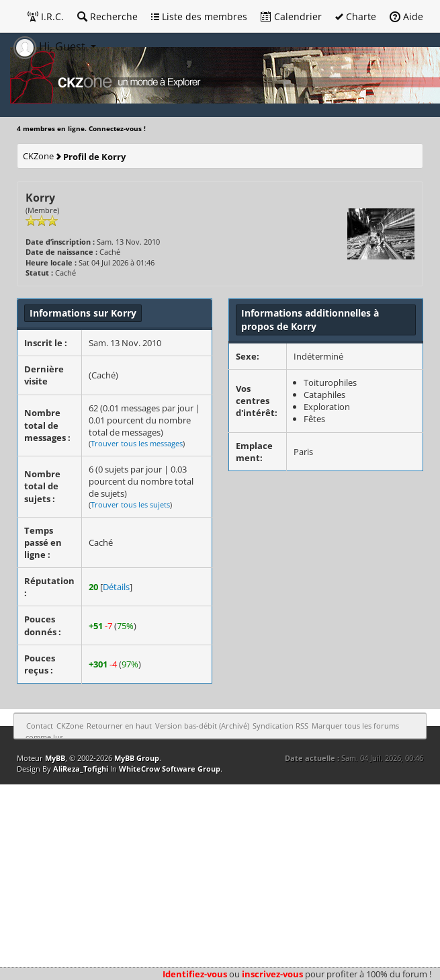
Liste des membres (199, 16)
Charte (356, 16)
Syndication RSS (280, 726)
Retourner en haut (119, 726)
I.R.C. (46, 16)
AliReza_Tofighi (81, 769)
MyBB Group (137, 758)
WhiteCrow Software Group (170, 769)
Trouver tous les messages (137, 443)
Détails (116, 587)
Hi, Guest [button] (51, 46)
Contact (40, 726)
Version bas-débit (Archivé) (202, 726)
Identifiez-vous (195, 974)
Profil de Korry (94, 157)
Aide (406, 16)
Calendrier (291, 16)
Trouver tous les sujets (130, 504)
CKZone (38, 156)
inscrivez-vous (272, 974)
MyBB (55, 758)
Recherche (107, 16)
